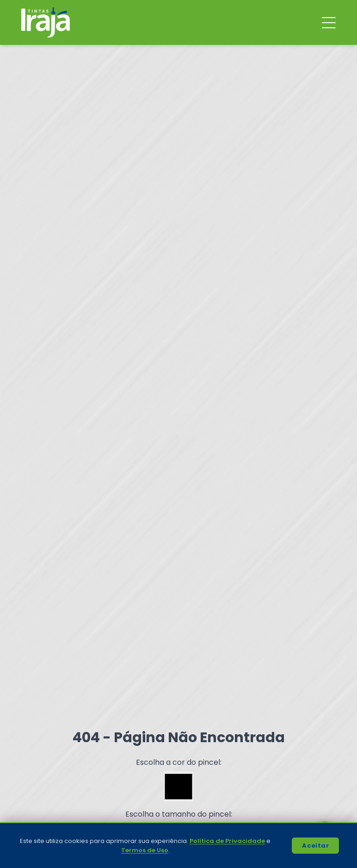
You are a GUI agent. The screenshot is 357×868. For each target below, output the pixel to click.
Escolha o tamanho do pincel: (179, 814)
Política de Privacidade (227, 841)
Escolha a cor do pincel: (179, 762)
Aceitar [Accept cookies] (315, 846)
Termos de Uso (145, 850)
